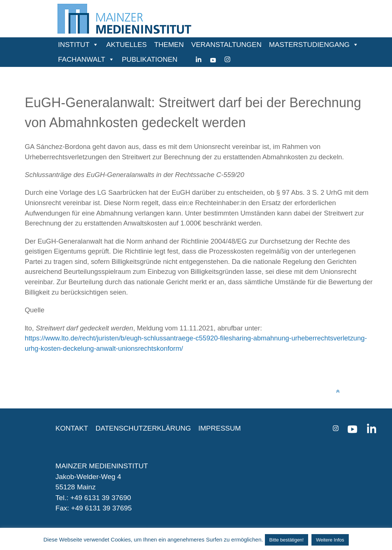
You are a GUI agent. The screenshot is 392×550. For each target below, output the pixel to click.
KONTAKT (72, 428)
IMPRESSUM (220, 428)
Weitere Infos (330, 540)
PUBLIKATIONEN (150, 59)
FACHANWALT (82, 59)
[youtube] (213, 60)
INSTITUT (74, 45)
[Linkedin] (199, 60)
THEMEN (169, 45)
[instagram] (227, 60)
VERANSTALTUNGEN (226, 45)
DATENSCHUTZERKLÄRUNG (143, 428)
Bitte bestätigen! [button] (287, 540)
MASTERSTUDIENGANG (309, 45)
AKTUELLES (126, 45)
